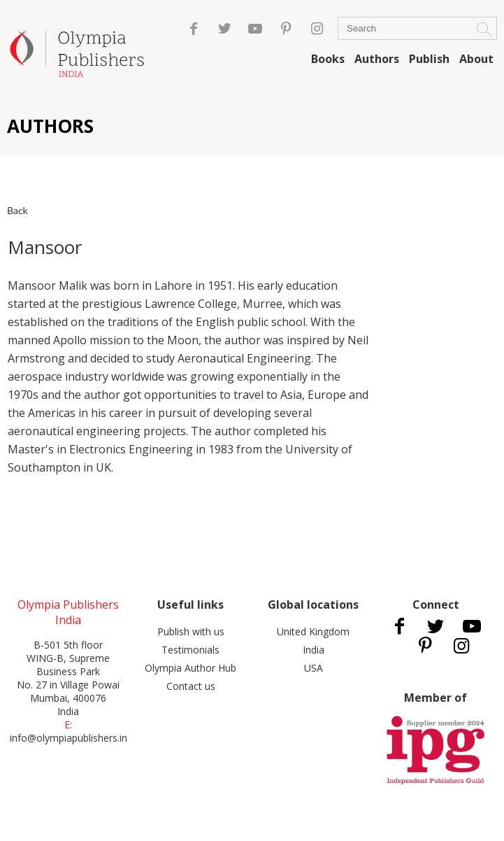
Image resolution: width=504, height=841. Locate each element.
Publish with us (191, 631)
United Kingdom (313, 631)
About (476, 59)
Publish (429, 59)
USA (314, 668)
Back (17, 210)
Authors (377, 59)
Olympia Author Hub (190, 668)
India (314, 650)
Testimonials (190, 650)
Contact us (191, 686)
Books (328, 59)
